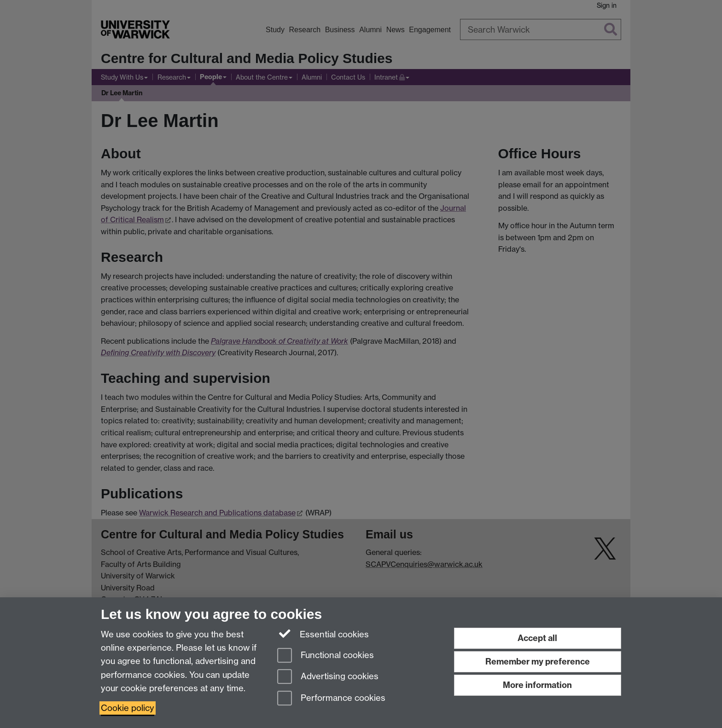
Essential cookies (323, 634)
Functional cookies (326, 656)
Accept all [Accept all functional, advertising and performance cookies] (537, 638)
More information (537, 685)
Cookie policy (128, 708)
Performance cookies (331, 699)
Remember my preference (538, 662)
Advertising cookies (328, 677)
